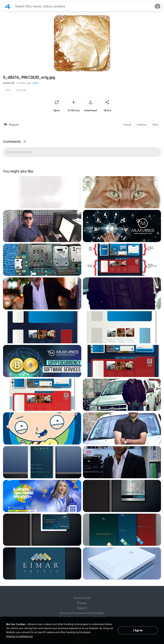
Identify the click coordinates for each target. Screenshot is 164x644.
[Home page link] (8, 6)
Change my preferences (19, 636)
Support (82, 608)
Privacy (82, 603)
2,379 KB (21, 90)
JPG (8, 90)
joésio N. (9, 83)
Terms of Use (82, 598)
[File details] (42, 192)
